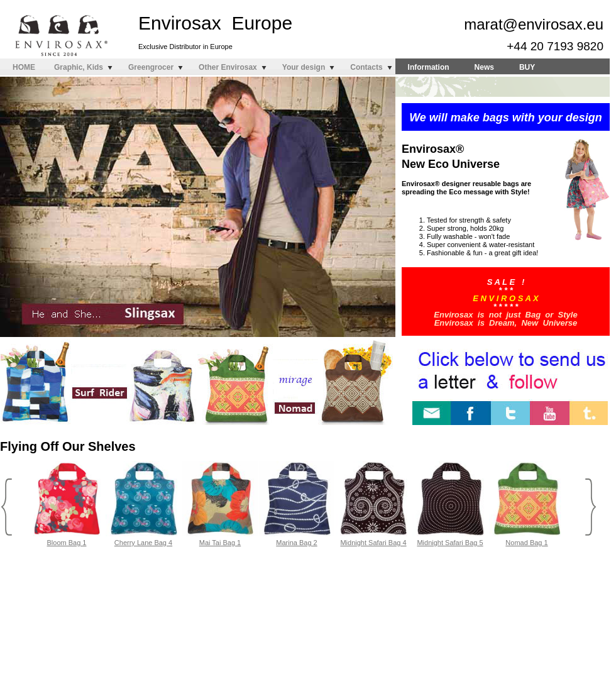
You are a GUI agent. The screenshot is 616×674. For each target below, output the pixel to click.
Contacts (366, 67)
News (484, 67)
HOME (24, 67)
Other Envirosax (228, 67)
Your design (304, 67)
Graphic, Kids (79, 67)
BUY (527, 67)
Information (429, 67)
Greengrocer (151, 67)
